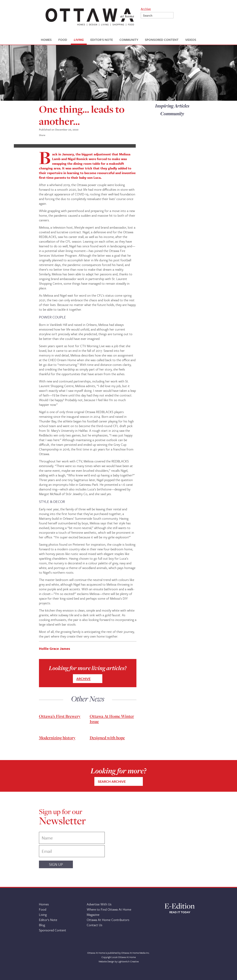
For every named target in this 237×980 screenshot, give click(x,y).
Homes (44, 904)
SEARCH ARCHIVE (112, 781)
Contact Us (95, 925)
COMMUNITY (129, 40)
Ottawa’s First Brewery (60, 716)
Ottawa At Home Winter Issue (112, 719)
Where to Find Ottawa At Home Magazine (109, 912)
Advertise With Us (99, 904)
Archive (146, 9)
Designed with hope (107, 738)
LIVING (79, 40)
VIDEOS (191, 40)
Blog (42, 925)
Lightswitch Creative (128, 961)
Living (43, 914)
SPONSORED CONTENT (162, 40)
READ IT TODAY (180, 912)
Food (43, 909)
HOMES (46, 40)
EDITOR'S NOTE (102, 40)
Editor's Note (48, 920)
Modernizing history (57, 738)
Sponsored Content (53, 930)
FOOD (63, 40)
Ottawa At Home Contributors (108, 920)
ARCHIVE (83, 679)
